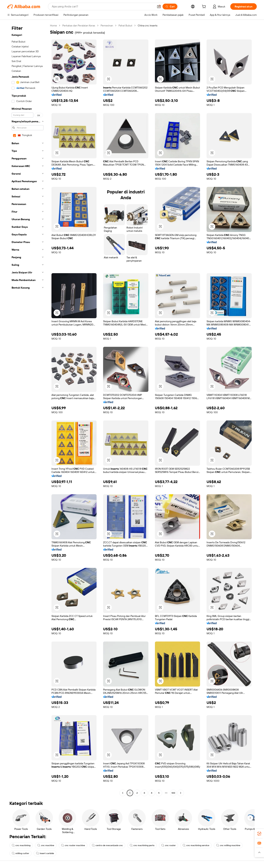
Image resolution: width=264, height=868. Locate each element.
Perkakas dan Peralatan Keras (79, 26)
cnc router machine (73, 845)
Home (53, 26)
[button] (159, 7)
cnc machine (46, 845)
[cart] (205, 7)
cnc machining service (196, 845)
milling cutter (20, 853)
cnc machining (21, 845)
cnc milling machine (228, 845)
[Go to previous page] (123, 793)
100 (173, 793)
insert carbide (45, 853)
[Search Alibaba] (103, 7)
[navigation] (28, 410)
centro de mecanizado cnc (107, 845)
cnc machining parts (142, 845)
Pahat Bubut (125, 26)
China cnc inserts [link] (148, 26)
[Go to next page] (181, 793)
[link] (259, 834)
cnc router (169, 845)
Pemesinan (107, 26)
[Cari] (170, 7)
